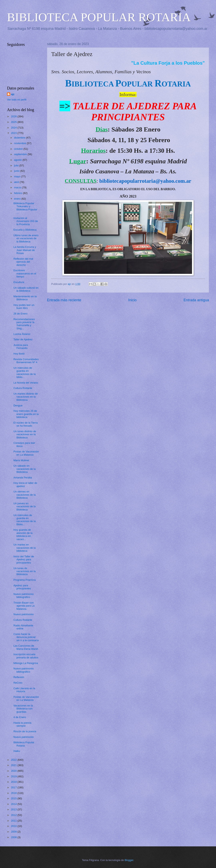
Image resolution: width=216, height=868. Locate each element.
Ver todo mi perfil (17, 100)
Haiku (17, 751)
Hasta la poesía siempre (22, 724)
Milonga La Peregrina (26, 663)
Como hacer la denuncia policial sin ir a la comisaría (26, 637)
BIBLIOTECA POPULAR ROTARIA (99, 17)
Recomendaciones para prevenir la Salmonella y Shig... (24, 324)
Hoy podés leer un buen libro (24, 306)
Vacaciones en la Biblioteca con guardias (23, 709)
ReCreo (18, 683)
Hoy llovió (19, 354)
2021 (14, 765)
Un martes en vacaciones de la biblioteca (24, 548)
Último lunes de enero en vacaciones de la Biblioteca (26, 238)
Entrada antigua (196, 300)
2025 (14, 122)
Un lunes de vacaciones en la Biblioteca (24, 571)
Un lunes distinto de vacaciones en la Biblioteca (25, 434)
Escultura (19, 282)
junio (17, 171)
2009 (14, 832)
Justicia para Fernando (21, 347)
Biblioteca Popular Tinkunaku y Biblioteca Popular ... (25, 208)
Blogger (129, 860)
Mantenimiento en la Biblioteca (25, 298)
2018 (14, 782)
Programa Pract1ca (24, 580)
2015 (14, 798)
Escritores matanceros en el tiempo (25, 273)
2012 (14, 815)
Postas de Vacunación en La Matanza (26, 453)
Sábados (123, 129)
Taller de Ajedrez (23, 339)
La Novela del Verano (26, 383)
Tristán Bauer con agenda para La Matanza (24, 606)
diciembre (20, 138)
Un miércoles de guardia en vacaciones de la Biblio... (24, 520)
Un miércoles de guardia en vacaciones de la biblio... (24, 372)
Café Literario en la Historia (24, 690)
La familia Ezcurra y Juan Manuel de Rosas (25, 250)
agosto (18, 160)
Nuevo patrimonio (23, 614)
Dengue (18, 405)
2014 (14, 804)
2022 (14, 760)
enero (18, 199)
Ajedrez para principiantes (22, 587)
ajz (13, 94)
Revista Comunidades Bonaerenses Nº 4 (26, 361)
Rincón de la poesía (25, 731)
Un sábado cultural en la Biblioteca (26, 289)
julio (17, 165)
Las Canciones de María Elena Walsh (26, 647)
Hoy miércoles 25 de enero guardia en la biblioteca (26, 414)
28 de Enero (20, 314)
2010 (14, 826)
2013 (14, 809)
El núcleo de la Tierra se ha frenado (25, 424)
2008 (14, 837)
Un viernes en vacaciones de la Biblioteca (24, 495)
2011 (14, 821)
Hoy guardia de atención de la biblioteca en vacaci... (23, 534)
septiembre (21, 154)
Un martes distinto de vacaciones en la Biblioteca (26, 397)
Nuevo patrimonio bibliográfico (23, 596)
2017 (14, 787)
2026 (14, 116)
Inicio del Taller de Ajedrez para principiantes (24, 560)
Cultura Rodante (23, 388)
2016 (14, 793)
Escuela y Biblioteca (25, 230)
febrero (18, 193)
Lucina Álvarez (22, 334)
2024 (14, 128)
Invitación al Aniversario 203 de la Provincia (26, 221)
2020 (14, 771)
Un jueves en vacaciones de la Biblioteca (24, 506)
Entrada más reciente (64, 300)
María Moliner (21, 460)
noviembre (20, 143)
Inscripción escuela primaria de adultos (26, 656)
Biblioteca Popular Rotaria (24, 744)
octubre (19, 149)
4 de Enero (20, 717)
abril (17, 182)
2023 (14, 133)
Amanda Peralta (23, 478)
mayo (17, 176)
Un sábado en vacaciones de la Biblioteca (24, 469)
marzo (18, 187)
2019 (14, 776)
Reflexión (19, 677)
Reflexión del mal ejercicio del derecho (23, 262)
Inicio (132, 300)
